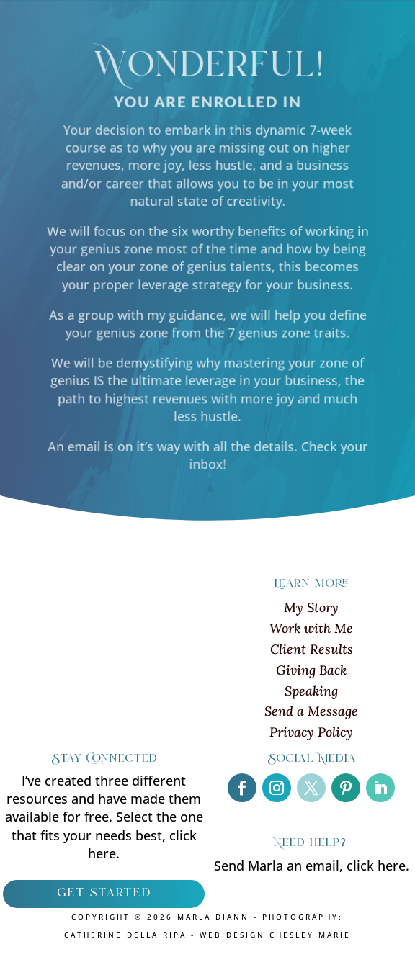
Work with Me (311, 628)
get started (104, 894)
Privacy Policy (311, 732)
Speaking (311, 691)
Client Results (312, 649)
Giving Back (311, 670)
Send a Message (311, 711)
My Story (311, 607)
